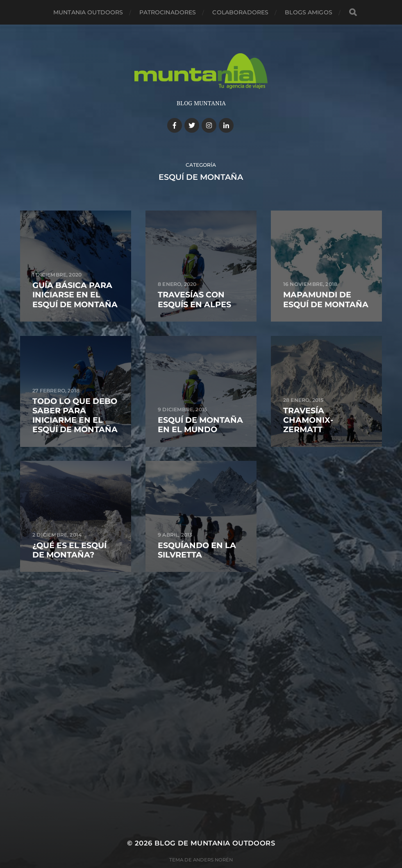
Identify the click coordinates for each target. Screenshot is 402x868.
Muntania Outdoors (88, 12)
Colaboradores (240, 12)
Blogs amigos (309, 12)
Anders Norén (213, 860)
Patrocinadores (168, 12)
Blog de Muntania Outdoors (215, 843)
